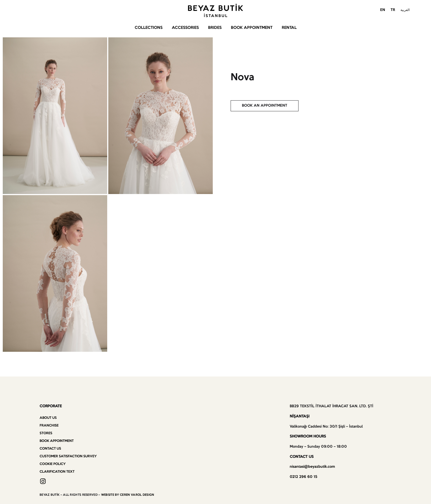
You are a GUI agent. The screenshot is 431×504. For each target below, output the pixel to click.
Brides (215, 28)
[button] (265, 106)
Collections (149, 28)
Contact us (50, 449)
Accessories (185, 28)
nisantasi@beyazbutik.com (312, 467)
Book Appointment (252, 28)
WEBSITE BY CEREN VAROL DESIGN (128, 495)
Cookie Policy (53, 464)
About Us (48, 418)
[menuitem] (383, 10)
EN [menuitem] (383, 10)
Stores (46, 433)
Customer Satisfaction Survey (68, 456)
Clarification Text (57, 472)
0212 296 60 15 (303, 477)
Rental (289, 28)
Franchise (49, 426)
